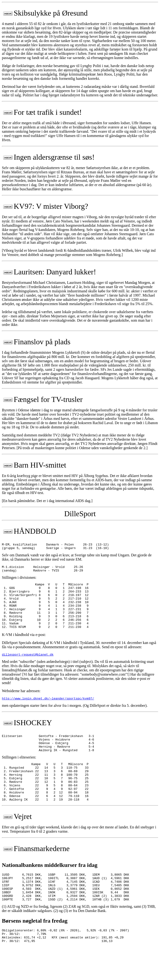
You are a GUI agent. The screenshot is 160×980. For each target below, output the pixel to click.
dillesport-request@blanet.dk (28, 667)
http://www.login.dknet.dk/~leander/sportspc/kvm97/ (48, 712)
